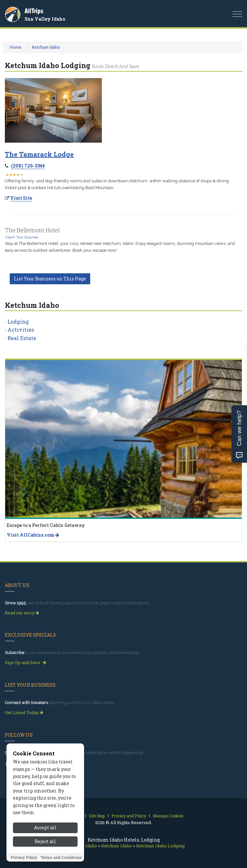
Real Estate (22, 338)
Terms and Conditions (61, 860)
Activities (21, 330)
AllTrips (34, 11)
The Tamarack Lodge (39, 154)
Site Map (97, 816)
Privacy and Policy (129, 816)
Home (16, 47)
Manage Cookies (168, 816)
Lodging (18, 322)
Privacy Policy (24, 860)
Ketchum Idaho (46, 47)
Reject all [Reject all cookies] (45, 844)
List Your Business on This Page (50, 279)
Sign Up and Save (26, 662)
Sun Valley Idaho (45, 19)
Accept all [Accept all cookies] (45, 830)
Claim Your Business (22, 237)
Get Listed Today (24, 712)
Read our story (22, 613)
